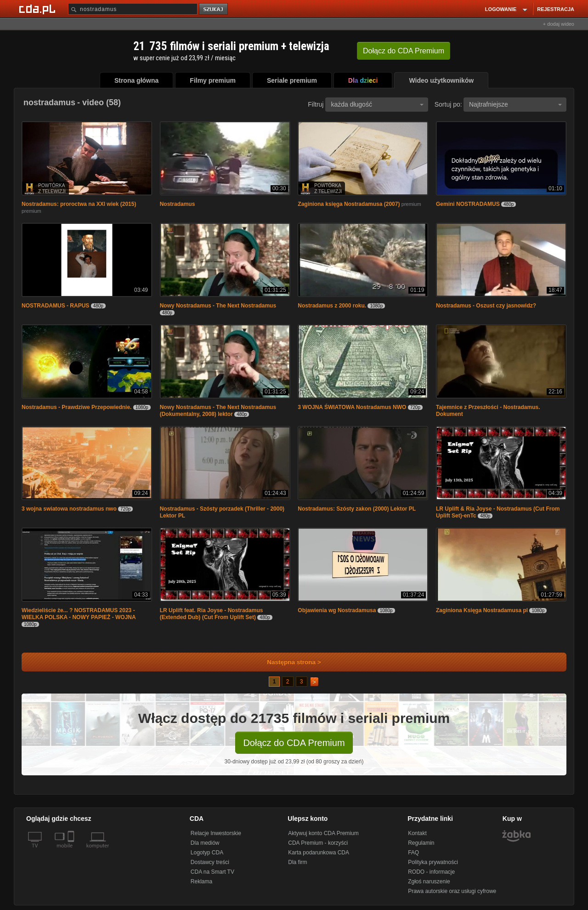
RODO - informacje (431, 872)
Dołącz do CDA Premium (294, 743)
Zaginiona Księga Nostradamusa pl (482, 610)
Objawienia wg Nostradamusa (337, 610)
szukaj (214, 9)
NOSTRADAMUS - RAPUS (55, 306)
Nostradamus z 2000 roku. (332, 306)
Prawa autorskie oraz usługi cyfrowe (452, 891)
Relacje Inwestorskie (216, 833)
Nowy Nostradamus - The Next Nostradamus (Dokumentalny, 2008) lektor (218, 411)
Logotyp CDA (207, 853)
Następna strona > (288, 662)
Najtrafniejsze (515, 104)
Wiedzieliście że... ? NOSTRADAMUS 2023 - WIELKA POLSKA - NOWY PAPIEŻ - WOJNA (79, 614)
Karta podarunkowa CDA (319, 853)
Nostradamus (178, 204)
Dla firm (297, 862)
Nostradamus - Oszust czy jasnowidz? (486, 306)
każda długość (377, 104)
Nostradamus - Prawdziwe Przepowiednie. (76, 407)
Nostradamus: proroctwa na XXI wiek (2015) (79, 204)
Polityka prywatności (433, 862)
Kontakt (417, 833)
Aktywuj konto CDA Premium (323, 833)
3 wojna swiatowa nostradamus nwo (69, 509)
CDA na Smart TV (212, 872)
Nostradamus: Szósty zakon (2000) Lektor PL (357, 509)
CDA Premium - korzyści (318, 843)
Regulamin (421, 843)
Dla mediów (205, 843)
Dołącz (404, 51)
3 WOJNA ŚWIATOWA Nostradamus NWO (352, 407)
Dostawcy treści (210, 862)
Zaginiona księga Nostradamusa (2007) (349, 204)
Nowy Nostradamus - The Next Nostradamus (218, 306)
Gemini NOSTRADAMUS (468, 204)
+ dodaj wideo (559, 24)
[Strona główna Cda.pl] (39, 9)
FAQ (413, 853)
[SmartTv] (72, 851)
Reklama (201, 882)
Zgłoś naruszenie (429, 882)
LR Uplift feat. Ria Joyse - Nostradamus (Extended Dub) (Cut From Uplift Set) (212, 614)
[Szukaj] (133, 9)
